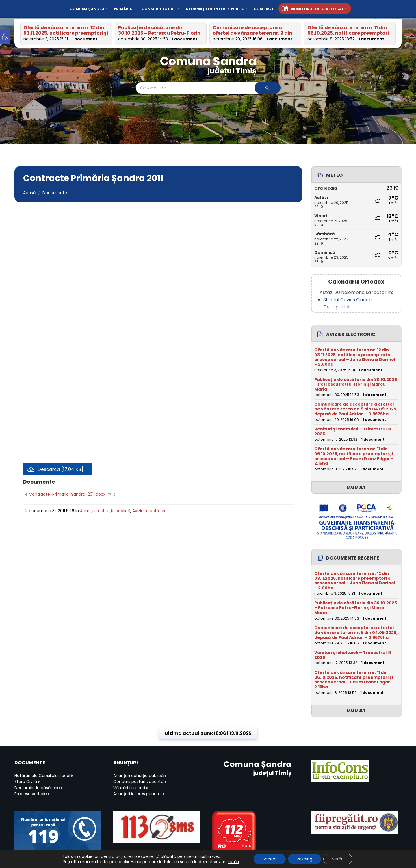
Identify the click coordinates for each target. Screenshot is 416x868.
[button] (5, 37)
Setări (338, 859)
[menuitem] (87, 9)
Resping (304, 859)
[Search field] (208, 88)
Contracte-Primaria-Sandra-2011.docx (68, 494)
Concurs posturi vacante (138, 782)
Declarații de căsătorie (37, 788)
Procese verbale (31, 794)
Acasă (29, 193)
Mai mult (356, 487)
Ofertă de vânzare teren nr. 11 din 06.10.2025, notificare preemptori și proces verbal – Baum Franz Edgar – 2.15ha (354, 456)
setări (233, 862)
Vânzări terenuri (129, 788)
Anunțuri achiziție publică (105, 511)
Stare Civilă (26, 782)
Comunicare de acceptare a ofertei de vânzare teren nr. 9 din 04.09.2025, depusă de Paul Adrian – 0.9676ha (356, 409)
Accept (270, 859)
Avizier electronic (149, 511)
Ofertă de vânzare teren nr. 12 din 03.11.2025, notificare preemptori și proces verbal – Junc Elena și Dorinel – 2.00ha (355, 357)
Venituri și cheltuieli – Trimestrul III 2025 (353, 431)
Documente (55, 193)
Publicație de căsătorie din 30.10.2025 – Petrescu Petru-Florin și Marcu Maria (159, 33)
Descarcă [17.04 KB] (60, 469)
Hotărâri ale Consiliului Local (42, 776)
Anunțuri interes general (137, 794)
